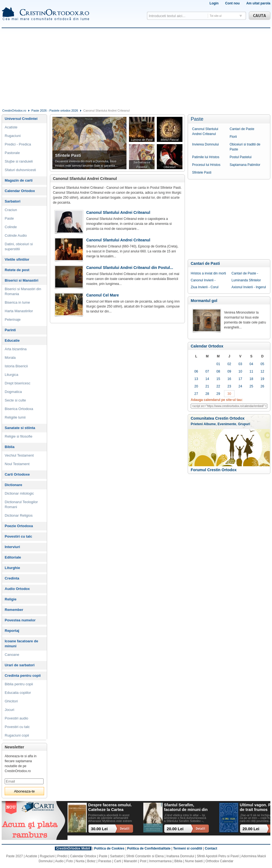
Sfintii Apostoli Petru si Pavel (218, 856)
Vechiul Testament (19, 455)
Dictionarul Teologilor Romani (21, 504)
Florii (233, 137)
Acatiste (11, 127)
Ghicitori (11, 701)
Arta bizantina (16, 349)
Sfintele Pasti (202, 172)
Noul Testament (17, 464)
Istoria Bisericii (16, 366)
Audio (59, 861)
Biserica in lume (17, 302)
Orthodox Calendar (219, 861)
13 (196, 379)
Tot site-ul (216, 16)
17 (240, 379)
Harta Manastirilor (19, 311)
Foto (70, 861)
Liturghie (12, 568)
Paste (197, 119)
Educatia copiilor (18, 693)
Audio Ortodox (17, 589)
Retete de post (17, 270)
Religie (11, 599)
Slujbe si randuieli (19, 161)
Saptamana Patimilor (245, 165)
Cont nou (232, 3)
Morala (10, 358)
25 (251, 386)
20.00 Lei (175, 829)
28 (207, 394)
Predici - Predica (18, 144)
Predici (62, 856)
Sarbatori (13, 201)
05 (262, 364)
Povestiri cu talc (18, 536)
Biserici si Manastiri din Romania (23, 291)
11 (251, 371)
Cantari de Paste (242, 129)
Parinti (10, 330)
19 (262, 379)
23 (229, 386)
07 (207, 371)
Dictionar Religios (19, 515)
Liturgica (11, 375)
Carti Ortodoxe (17, 474)
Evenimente (227, 424)
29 (218, 394)
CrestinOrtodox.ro (14, 110)
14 (207, 379)
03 (240, 364)
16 (229, 379)
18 (251, 379)
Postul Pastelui (240, 157)
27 (196, 394)
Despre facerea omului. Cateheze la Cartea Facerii (110, 808)
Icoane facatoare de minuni (21, 644)
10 (240, 371)
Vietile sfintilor (17, 259)
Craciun (11, 210)
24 (240, 386)
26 (262, 386)
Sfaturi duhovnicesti (20, 170)
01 (218, 364)
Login (214, 3)
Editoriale (13, 557)
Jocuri (10, 710)
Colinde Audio (16, 235)
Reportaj (12, 631)
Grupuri (244, 424)
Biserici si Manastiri (21, 280)
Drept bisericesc (17, 383)
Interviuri (12, 547)
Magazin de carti (19, 180)
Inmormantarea (160, 861)
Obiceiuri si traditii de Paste (245, 147)
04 (251, 364)
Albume (210, 424)
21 (207, 386)
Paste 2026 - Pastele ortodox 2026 (55, 110)
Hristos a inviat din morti (208, 273)
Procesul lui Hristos (206, 165)
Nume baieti (194, 861)
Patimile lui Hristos (206, 157)
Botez (91, 861)
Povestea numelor (20, 620)
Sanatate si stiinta (20, 428)
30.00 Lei (99, 829)
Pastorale (12, 153)
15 (218, 379)
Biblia (10, 447)
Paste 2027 (14, 856)
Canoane (12, 655)
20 (196, 386)
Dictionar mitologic (19, 493)
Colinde (11, 227)
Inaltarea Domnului (180, 856)
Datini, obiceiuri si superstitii (19, 246)
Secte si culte (15, 400)
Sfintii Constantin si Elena (145, 856)
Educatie (12, 340)
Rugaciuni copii (17, 735)
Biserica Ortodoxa (19, 409)
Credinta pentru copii (23, 676)
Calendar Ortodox (207, 346)
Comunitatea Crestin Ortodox (218, 418)
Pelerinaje (13, 320)
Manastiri (130, 861)
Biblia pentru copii (19, 684)
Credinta (12, 578)
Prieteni (197, 424)
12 (262, 371)
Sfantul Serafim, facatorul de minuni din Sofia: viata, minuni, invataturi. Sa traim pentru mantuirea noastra (186, 808)
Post (143, 861)
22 (218, 386)
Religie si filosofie (18, 436)
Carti (118, 861)
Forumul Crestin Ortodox (214, 470)
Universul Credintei (21, 119)
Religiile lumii (15, 417)
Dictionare (14, 485)
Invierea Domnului (205, 144)
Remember (14, 610)
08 (218, 371)
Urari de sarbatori (20, 665)
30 (229, 394)
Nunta (80, 861)
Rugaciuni (13, 136)
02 (229, 364)
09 (229, 371)
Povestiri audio (16, 718)
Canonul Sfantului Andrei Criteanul (205, 131)
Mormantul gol (204, 301)
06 (196, 371)
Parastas (105, 861)
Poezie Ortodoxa (19, 526)
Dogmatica (13, 392)
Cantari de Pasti (205, 263)
